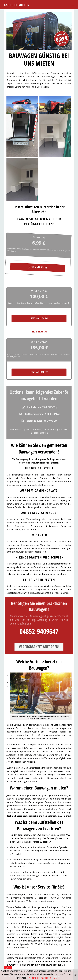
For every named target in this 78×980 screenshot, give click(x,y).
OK (55, 978)
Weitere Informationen (40, 978)
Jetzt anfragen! (30, 257)
